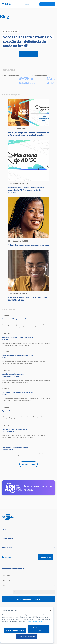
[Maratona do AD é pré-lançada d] (28, 167)
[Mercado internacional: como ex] (28, 275)
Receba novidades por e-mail (28, 599)
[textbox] (30, 586)
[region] (27, 625)
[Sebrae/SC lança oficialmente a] (28, 118)
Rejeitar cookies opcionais (39, 629)
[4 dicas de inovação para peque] (28, 222)
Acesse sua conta (47, 4)
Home (3, 11)
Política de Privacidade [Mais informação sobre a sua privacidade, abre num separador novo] (35, 621)
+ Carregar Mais (28, 464)
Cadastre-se (46, 557)
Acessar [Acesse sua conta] (8, 557)
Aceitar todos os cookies (15, 630)
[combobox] (28, 586)
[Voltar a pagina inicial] (29, 4)
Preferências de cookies (27, 636)
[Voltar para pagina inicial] (28, 517)
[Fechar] (51, 610)
